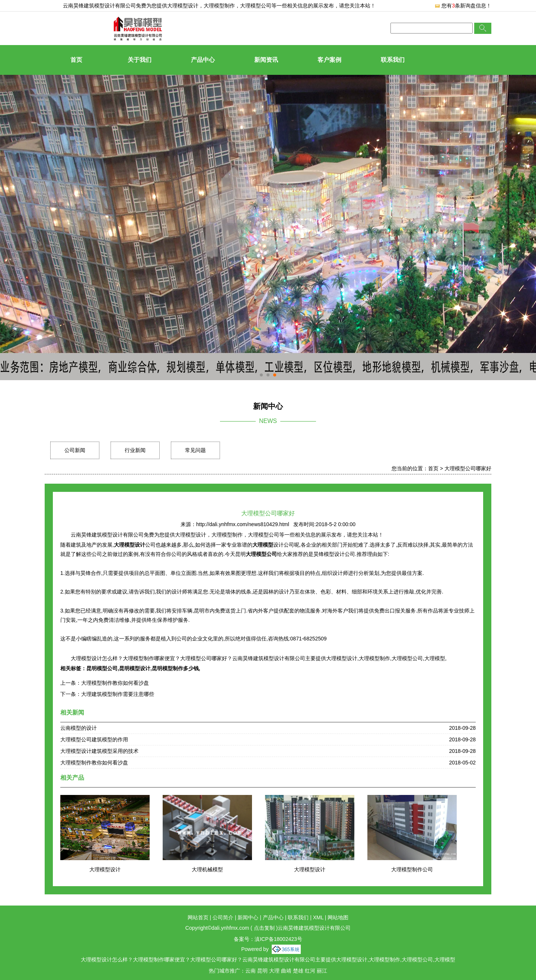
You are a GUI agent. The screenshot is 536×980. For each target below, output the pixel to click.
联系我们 (393, 60)
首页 (76, 60)
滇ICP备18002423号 (278, 939)
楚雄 (298, 971)
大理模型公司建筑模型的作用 (94, 739)
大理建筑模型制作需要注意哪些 (118, 694)
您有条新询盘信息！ (463, 6)
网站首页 (198, 917)
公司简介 (223, 917)
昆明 (262, 971)
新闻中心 (248, 917)
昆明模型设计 (135, 668)
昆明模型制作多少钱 (175, 668)
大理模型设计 (183, 6)
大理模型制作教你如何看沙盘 (115, 683)
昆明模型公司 (102, 668)
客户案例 (329, 60)
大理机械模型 (207, 869)
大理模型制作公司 (412, 869)
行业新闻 (135, 450)
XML (318, 917)
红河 (310, 971)
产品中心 (203, 60)
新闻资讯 (266, 60)
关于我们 (140, 60)
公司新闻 (75, 450)
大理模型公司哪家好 (468, 468)
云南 (251, 971)
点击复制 (264, 928)
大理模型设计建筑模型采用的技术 (99, 751)
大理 (274, 971)
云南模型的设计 (79, 728)
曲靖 (286, 971)
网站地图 (338, 917)
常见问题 (195, 450)
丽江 (322, 971)
